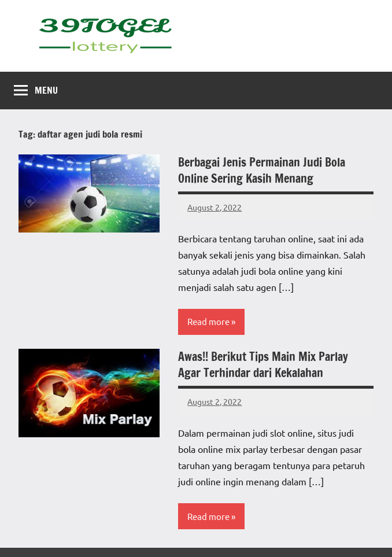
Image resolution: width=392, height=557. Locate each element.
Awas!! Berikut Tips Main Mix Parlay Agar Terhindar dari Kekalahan (263, 365)
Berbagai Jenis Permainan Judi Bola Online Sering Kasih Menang (262, 170)
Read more (208, 321)
